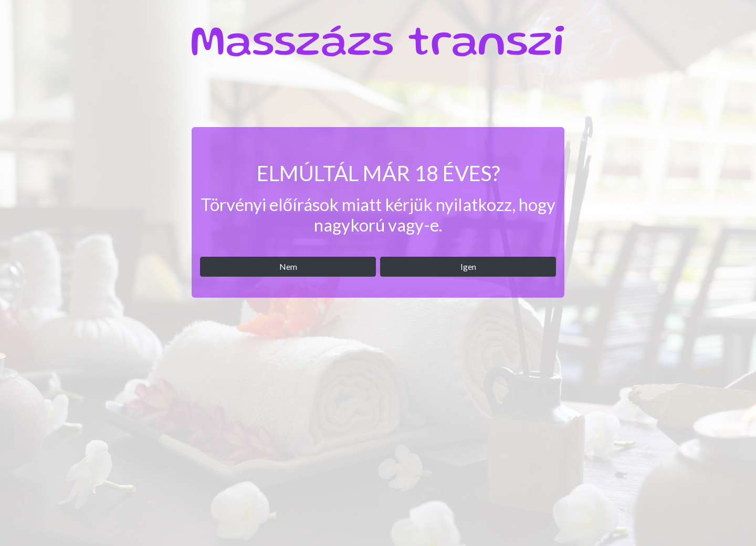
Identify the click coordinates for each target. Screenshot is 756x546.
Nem (288, 266)
